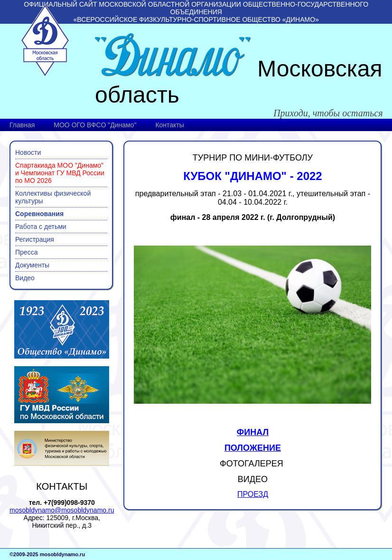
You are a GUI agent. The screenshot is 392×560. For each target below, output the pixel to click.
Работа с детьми (41, 227)
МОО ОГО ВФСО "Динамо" (95, 125)
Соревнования (39, 214)
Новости (28, 152)
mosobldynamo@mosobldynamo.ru (62, 510)
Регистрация (35, 239)
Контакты (169, 125)
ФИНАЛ (253, 432)
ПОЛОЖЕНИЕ (253, 448)
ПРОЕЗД (253, 494)
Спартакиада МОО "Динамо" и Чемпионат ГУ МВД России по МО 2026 (60, 173)
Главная (22, 125)
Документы (32, 265)
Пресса (26, 252)
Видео (25, 278)
